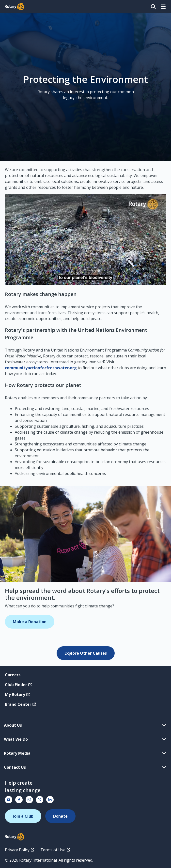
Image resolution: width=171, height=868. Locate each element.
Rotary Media (85, 753)
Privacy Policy (20, 850)
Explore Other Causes (86, 653)
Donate (60, 816)
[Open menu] (163, 7)
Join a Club (23, 816)
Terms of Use (55, 850)
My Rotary (17, 694)
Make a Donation (30, 622)
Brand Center (21, 704)
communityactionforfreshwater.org (41, 368)
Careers (13, 675)
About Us (85, 725)
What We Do (85, 739)
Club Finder (18, 685)
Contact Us (85, 767)
